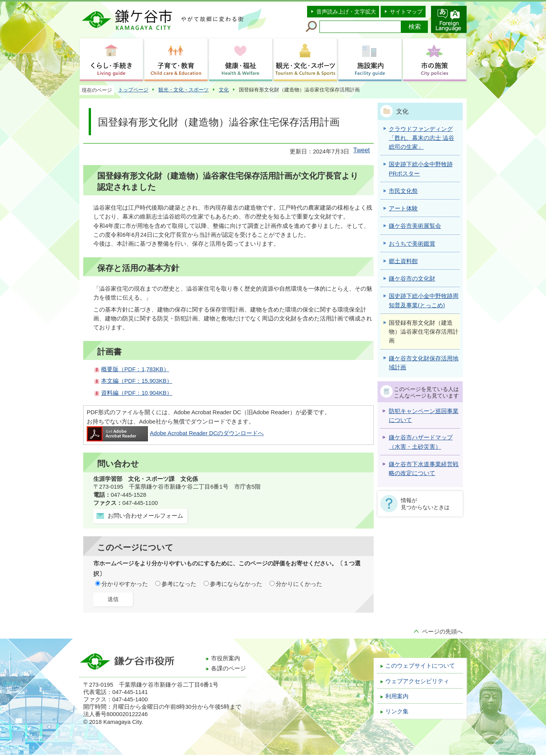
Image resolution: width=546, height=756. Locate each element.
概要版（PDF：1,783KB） (135, 369)
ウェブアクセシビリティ (417, 681)
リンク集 (397, 711)
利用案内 (397, 696)
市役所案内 (226, 658)
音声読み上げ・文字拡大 (346, 12)
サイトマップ (406, 12)
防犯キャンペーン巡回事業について (424, 416)
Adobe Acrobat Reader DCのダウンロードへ (175, 433)
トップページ (133, 90)
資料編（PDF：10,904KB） (137, 393)
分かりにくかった (299, 584)
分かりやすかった (125, 584)
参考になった (179, 584)
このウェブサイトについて (420, 666)
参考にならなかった (236, 584)
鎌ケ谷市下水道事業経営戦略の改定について (424, 469)
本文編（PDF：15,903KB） (137, 381)
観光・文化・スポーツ (184, 90)
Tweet (361, 150)
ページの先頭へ (442, 632)
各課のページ (228, 668)
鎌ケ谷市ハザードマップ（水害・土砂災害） (421, 442)
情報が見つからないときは (425, 504)
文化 (224, 90)
